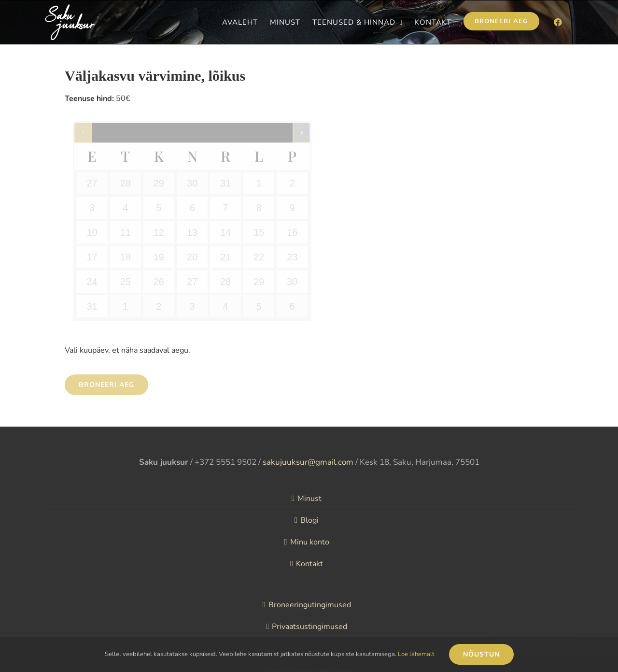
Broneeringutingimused (310, 605)
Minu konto (310, 542)
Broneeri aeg (106, 385)
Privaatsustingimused (309, 627)
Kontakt (309, 564)
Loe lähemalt (416, 654)
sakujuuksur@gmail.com (308, 462)
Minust (309, 499)
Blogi (309, 520)
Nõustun (481, 654)
